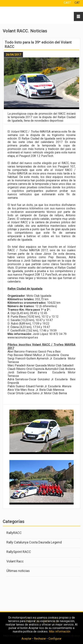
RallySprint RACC (19, 552)
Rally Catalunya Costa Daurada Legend (34, 542)
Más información (60, 631)
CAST (67, 3)
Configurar (55, 639)
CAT (77, 3)
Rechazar (40, 639)
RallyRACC (14, 533)
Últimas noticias (18, 571)
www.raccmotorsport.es (23, 337)
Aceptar (26, 639)
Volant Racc (15, 561)
